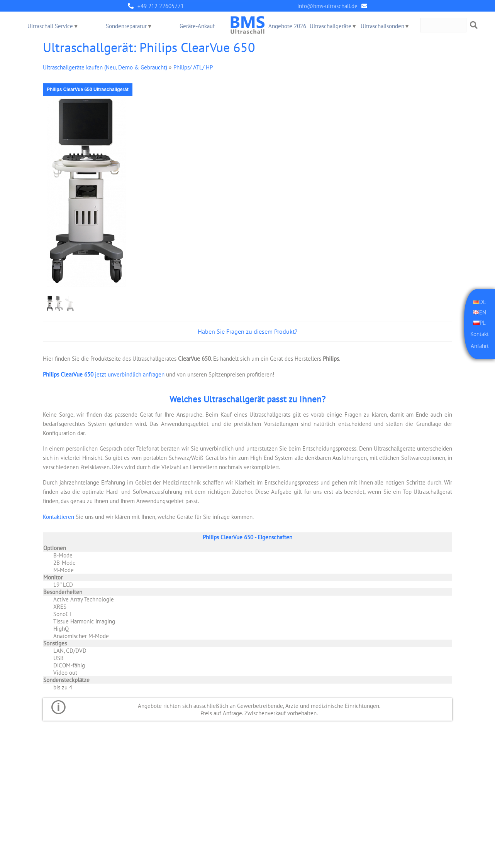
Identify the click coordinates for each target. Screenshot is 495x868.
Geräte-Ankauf (197, 26)
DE (483, 302)
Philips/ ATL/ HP (193, 67)
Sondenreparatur (126, 26)
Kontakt (480, 333)
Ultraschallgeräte (331, 26)
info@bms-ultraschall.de (327, 6)
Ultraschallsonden (382, 26)
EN (483, 312)
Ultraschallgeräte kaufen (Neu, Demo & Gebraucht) (105, 67)
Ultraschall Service (50, 26)
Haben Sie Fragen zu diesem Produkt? (247, 331)
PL (483, 322)
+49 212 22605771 (161, 6)
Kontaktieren (58, 516)
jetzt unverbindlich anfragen (104, 374)
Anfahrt (480, 345)
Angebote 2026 (287, 26)
